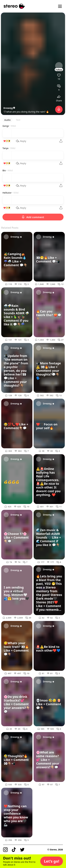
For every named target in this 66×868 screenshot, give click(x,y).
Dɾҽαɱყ (9, 108)
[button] (52, 861)
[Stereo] (14, 6)
